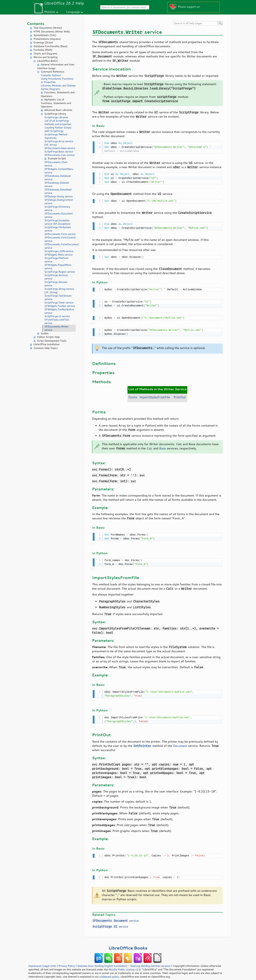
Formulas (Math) (43, 50)
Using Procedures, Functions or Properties (57, 80)
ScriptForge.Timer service (59, 303)
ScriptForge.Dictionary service (57, 208)
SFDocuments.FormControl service (60, 239)
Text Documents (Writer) (48, 28)
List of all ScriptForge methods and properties (58, 122)
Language (73, 12)
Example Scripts (57, 158)
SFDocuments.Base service (60, 148)
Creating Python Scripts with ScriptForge (58, 129)
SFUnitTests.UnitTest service (57, 321)
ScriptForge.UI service (57, 316)
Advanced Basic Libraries (58, 110)
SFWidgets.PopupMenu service (58, 267)
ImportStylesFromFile (155, 394)
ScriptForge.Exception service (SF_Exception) (57, 222)
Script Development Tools (52, 341)
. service (115, 916)
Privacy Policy (67, 961)
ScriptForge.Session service (56, 284)
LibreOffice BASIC (48, 61)
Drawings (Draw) (43, 42)
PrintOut (180, 394)
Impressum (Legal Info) (42, 961)
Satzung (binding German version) (150, 961)
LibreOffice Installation (47, 344)
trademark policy (109, 972)
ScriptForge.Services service (56, 277)
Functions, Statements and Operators (58, 94)
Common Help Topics (46, 348)
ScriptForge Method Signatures (56, 136)
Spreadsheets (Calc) (45, 35)
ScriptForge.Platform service (56, 260)
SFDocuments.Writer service (56, 328)
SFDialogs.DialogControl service (59, 202)
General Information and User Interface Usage (56, 66)
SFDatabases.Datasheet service (58, 191)
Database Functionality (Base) (50, 46)
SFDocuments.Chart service (56, 164)
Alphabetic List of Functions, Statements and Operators (56, 103)
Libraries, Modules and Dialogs (58, 86)
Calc (149, 445)
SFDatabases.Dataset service (57, 184)
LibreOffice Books (128, 943)
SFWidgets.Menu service (59, 255)
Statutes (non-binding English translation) (102, 961)
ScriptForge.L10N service (59, 251)
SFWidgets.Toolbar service (60, 306)
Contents (36, 24)
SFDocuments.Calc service (59, 155)
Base (163, 445)
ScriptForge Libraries (56, 117)
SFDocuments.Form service (60, 234)
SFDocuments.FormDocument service (60, 246)
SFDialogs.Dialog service (59, 196)
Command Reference (52, 72)
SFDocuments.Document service (59, 215)
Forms (133, 394)
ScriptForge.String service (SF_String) (59, 291)
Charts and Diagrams (45, 54)
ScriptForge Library (55, 114)
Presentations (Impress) (47, 39)
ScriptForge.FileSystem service (58, 229)
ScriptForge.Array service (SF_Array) (59, 143)
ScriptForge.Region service (60, 272)
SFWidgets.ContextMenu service (59, 171)
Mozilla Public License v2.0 (125, 965)
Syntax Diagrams (50, 89)
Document (180, 741)
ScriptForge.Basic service (59, 152)
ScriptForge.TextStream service (58, 297)
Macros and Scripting (45, 57)
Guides (45, 333)
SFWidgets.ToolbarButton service (59, 311)
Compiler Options (51, 75)
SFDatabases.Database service (58, 178)
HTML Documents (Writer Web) (52, 32)
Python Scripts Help (48, 337)
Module (50, 12)
